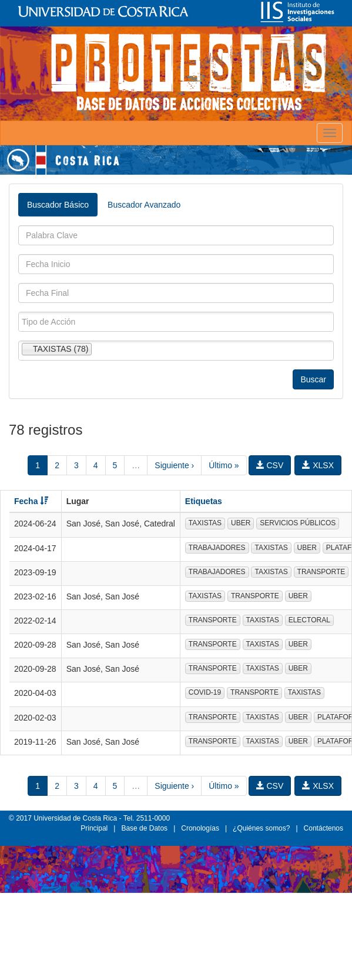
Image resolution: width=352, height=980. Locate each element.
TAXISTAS (205, 523)
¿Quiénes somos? (261, 828)
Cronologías (200, 828)
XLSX (318, 465)
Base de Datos (144, 828)
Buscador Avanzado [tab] (144, 205)
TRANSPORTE (321, 572)
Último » (224, 465)
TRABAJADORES (217, 548)
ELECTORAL (309, 620)
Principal (94, 828)
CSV (270, 465)
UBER (241, 523)
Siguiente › (174, 465)
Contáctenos (323, 828)
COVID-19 (205, 692)
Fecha (31, 501)
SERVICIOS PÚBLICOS (298, 523)
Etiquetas (204, 501)
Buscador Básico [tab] (58, 205)
